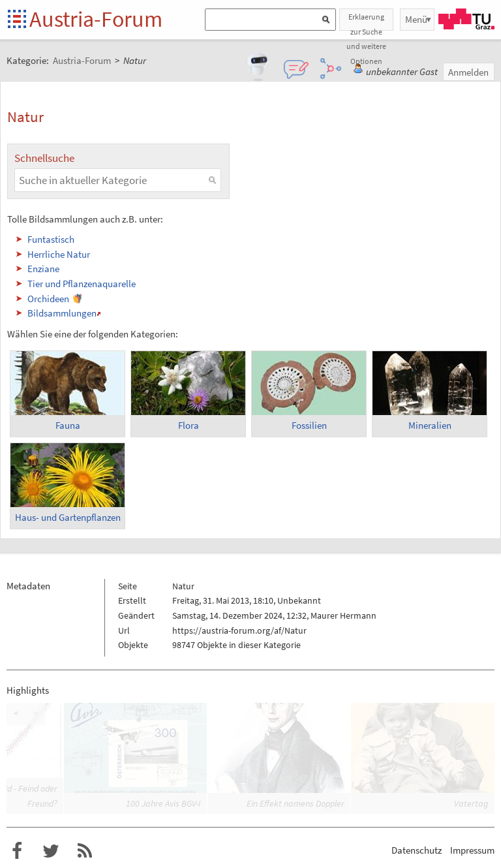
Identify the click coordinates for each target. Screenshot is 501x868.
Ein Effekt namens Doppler (296, 803)
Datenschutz (417, 850)
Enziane (43, 269)
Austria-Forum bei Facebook (17, 851)
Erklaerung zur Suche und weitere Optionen (366, 21)
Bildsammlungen (62, 313)
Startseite (18, 20)
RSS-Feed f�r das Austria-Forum (85, 851)
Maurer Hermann (343, 615)
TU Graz (466, 19)
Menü (416, 19)
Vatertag (471, 803)
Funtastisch (51, 239)
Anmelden (468, 72)
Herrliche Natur (59, 254)
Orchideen (48, 299)
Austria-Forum (96, 19)
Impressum (472, 850)
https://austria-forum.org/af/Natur (239, 630)
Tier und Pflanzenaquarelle (82, 284)
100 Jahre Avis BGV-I (163, 803)
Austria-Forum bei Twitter (51, 851)
